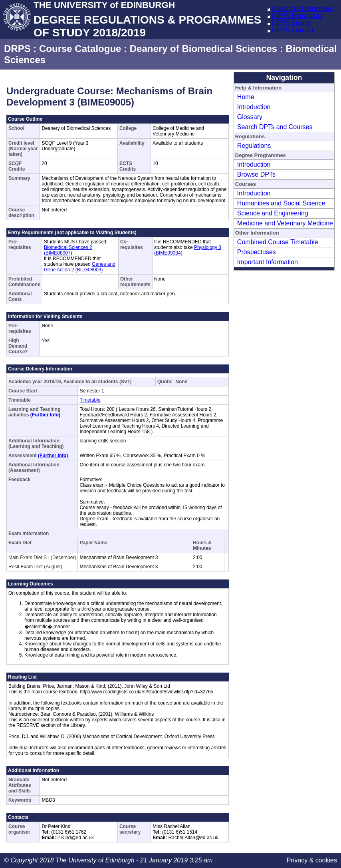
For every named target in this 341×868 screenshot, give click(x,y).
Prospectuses (257, 252)
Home (246, 97)
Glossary (250, 117)
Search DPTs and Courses (275, 127)
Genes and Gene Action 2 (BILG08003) (80, 267)
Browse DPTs (256, 174)
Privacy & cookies (312, 860)
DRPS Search (292, 23)
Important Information (268, 262)
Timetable (90, 400)
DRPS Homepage (297, 16)
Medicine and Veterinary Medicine (285, 223)
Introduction (254, 107)
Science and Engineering (273, 213)
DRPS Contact (293, 30)
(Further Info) (45, 415)
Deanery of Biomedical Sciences (204, 49)
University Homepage (302, 9)
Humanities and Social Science (281, 203)
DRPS (17, 49)
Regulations (254, 146)
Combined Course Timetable (278, 242)
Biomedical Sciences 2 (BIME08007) (68, 250)
